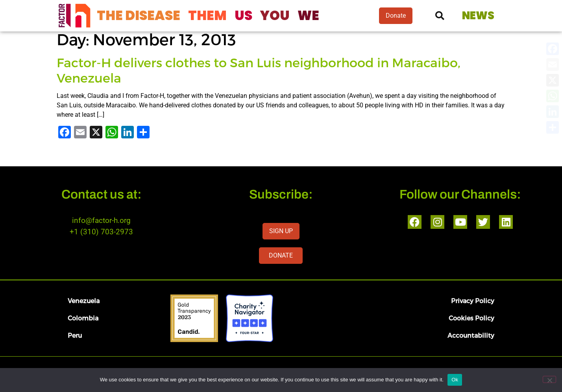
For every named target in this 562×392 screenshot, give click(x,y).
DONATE (281, 255)
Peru (75, 335)
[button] (440, 16)
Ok (455, 380)
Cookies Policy (471, 318)
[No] (549, 379)
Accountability (471, 335)
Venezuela (84, 301)
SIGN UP (281, 231)
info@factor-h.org (101, 220)
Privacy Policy (473, 301)
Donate (396, 16)
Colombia (83, 318)
